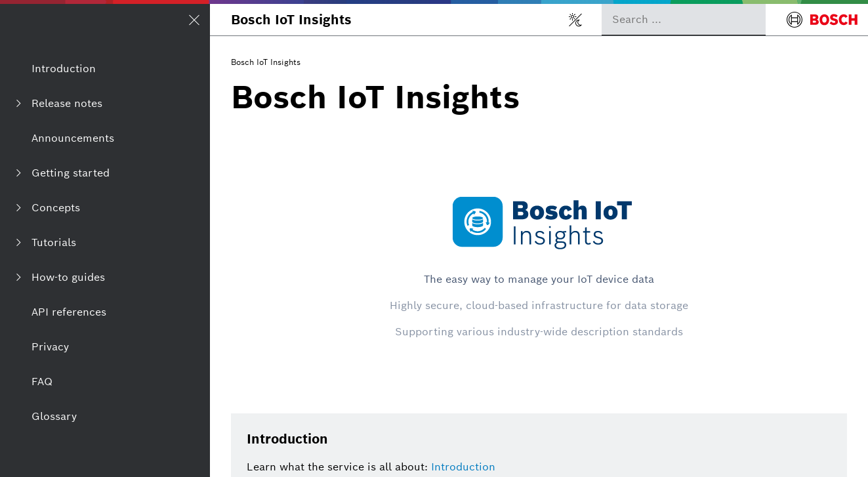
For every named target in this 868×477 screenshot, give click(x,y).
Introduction (463, 467)
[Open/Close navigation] (194, 20)
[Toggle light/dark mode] (575, 20)
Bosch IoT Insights (291, 20)
